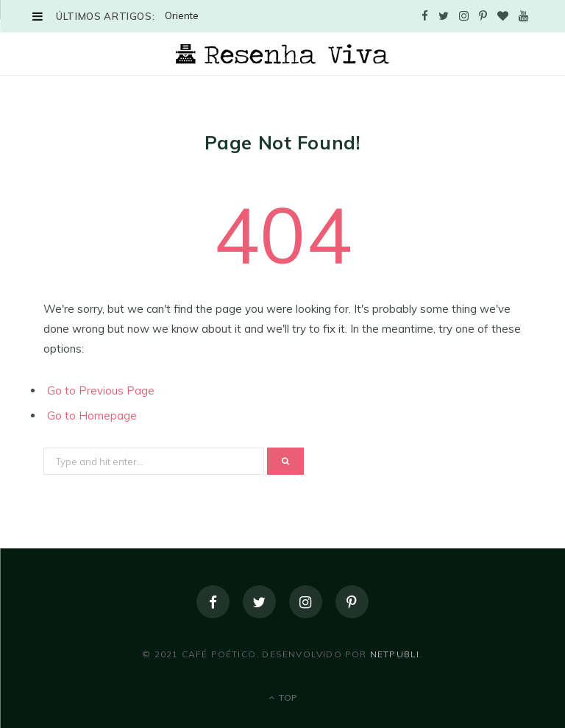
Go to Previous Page (101, 390)
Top (283, 697)
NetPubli (395, 654)
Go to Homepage (92, 416)
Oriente (182, 15)
